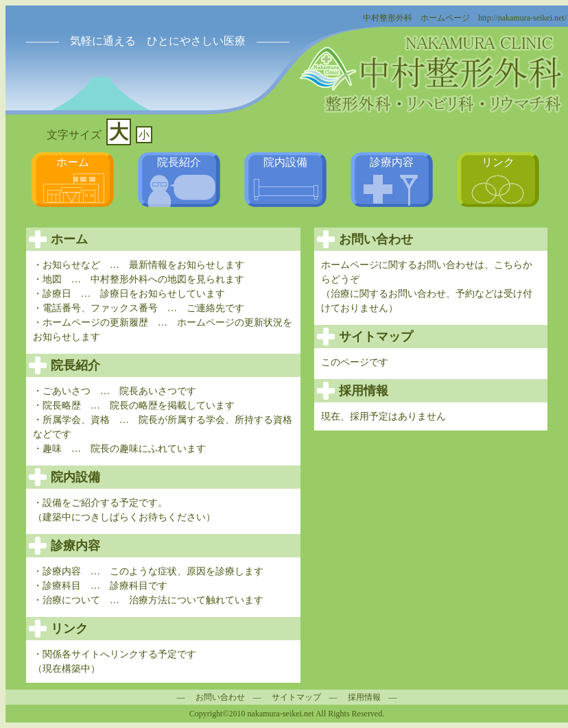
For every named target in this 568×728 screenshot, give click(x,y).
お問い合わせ (220, 697)
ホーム (73, 162)
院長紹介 (179, 162)
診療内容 (392, 162)
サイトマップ (296, 697)
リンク (498, 162)
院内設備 (285, 162)
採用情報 (364, 697)
